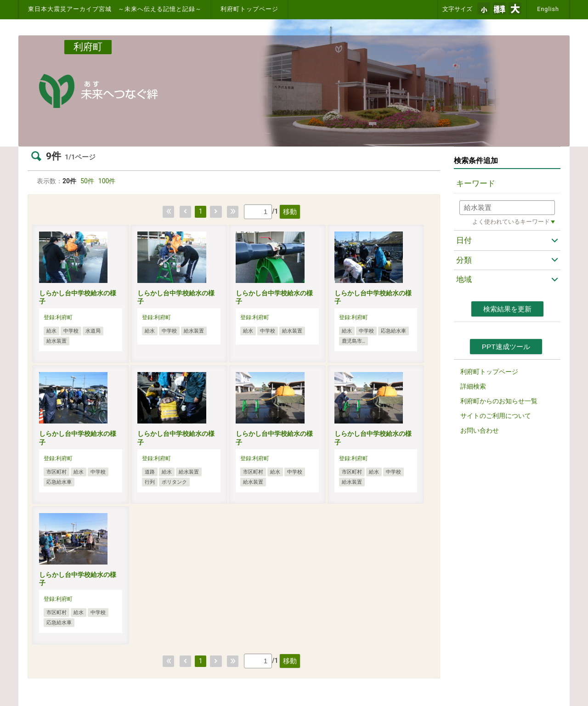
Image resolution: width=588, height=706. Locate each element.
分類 (464, 260)
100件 (107, 181)
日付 (464, 240)
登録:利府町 (58, 317)
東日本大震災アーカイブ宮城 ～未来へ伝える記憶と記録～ (115, 9)
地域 (464, 279)
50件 (87, 181)
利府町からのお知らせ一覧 (499, 401)
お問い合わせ (480, 430)
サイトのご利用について (496, 416)
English (548, 9)
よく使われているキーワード (511, 222)
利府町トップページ (249, 9)
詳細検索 (473, 386)
